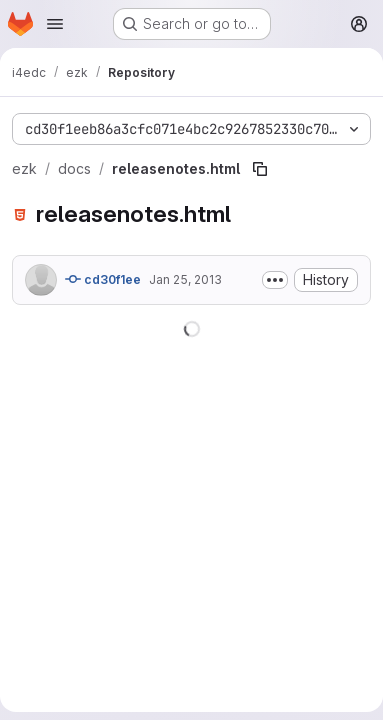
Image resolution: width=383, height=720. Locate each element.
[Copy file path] (260, 169)
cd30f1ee (103, 279)
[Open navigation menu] (55, 24)
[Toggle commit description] (275, 280)
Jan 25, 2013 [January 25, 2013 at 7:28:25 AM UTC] (185, 279)
